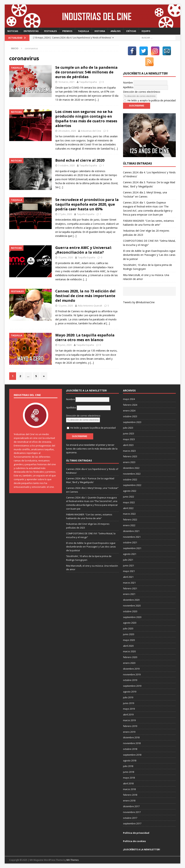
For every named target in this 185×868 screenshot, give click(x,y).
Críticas (131, 31)
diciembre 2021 (131, 531)
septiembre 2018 (132, 755)
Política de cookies (134, 841)
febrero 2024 (130, 405)
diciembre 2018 (131, 737)
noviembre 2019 (132, 674)
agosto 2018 (130, 760)
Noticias (13, 31)
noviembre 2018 (132, 743)
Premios (67, 31)
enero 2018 (129, 801)
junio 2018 (129, 772)
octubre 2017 (130, 818)
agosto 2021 (130, 554)
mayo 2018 (129, 778)
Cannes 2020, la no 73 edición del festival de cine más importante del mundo (85, 296)
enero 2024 (129, 411)
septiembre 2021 (132, 548)
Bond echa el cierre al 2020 (80, 160)
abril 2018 (128, 783)
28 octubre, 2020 (67, 131)
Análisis (116, 31)
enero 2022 (129, 525)
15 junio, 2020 (65, 257)
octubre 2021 (130, 542)
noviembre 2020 (132, 606)
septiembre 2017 (132, 823)
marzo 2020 (129, 651)
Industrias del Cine (91, 131)
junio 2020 (129, 634)
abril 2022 (128, 508)
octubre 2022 (130, 479)
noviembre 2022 (132, 474)
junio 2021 (129, 565)
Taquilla (83, 31)
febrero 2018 (130, 795)
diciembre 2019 (131, 669)
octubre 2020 (130, 611)
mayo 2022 (129, 502)
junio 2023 (129, 433)
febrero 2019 (130, 726)
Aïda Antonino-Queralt (90, 306)
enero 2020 (129, 663)
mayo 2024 (129, 399)
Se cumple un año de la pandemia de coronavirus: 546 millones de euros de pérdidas (86, 72)
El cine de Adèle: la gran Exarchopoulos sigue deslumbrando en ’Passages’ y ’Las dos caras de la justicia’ (149, 255)
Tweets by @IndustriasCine (139, 302)
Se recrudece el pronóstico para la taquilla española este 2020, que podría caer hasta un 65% (87, 204)
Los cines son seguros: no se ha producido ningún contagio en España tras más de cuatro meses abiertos (86, 119)
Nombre (128, 83)
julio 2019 (128, 697)
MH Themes (73, 860)
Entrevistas (31, 31)
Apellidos (128, 87)
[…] (97, 100)
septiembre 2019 (132, 686)
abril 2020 (128, 646)
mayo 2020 (129, 640)
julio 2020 (128, 628)
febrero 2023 (130, 456)
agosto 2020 (130, 623)
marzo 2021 (129, 583)
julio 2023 (128, 428)
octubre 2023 (130, 416)
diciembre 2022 (131, 468)
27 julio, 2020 (65, 214)
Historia (100, 31)
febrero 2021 (130, 588)
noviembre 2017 (132, 812)
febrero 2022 (130, 520)
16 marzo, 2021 (66, 82)
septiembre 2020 (132, 617)
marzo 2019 (129, 720)
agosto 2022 (130, 491)
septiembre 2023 (132, 422)
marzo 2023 (129, 451)
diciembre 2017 (131, 806)
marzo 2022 (129, 514)
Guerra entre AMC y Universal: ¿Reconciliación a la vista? (84, 250)
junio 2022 (129, 497)
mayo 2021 (129, 571)
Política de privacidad (136, 833)
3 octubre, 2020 (66, 165)
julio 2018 (128, 766)
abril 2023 (128, 445)
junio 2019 (129, 703)
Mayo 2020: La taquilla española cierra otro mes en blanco (85, 337)
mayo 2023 (129, 439)
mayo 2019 (129, 709)
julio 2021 (128, 560)
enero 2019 (129, 732)
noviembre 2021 (132, 537)
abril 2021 (128, 577)
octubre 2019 (130, 680)
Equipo (146, 31)
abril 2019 (128, 714)
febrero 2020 (130, 657)
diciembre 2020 (131, 600)
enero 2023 (129, 462)
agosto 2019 (130, 692)
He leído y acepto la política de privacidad (151, 100)
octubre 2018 (130, 749)
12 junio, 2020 (65, 306)
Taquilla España (88, 82)
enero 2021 (129, 594)
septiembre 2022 (132, 485)
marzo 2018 (129, 789)
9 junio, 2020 (65, 345)
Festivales (50, 31)
